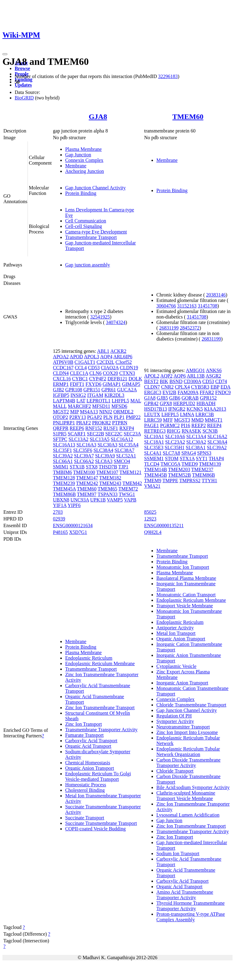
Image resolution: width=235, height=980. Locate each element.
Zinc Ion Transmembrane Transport (100, 708)
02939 (59, 519)
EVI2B (169, 392)
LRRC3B (205, 414)
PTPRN (120, 423)
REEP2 (199, 425)
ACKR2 (118, 351)
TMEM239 (64, 483)
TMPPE (170, 481)
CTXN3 (127, 373)
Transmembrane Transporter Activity (101, 730)
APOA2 (61, 357)
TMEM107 (107, 472)
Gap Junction (78, 155)
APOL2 (152, 376)
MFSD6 (119, 406)
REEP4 (214, 425)
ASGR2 (213, 376)
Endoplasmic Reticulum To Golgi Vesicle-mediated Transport (98, 776)
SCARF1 (77, 434)
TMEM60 (188, 117)
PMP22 (133, 417)
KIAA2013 (215, 409)
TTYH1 (209, 481)
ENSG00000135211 (164, 525)
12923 (150, 519)
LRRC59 (153, 420)
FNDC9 (223, 392)
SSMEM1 (154, 458)
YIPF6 (74, 505)
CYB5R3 (200, 387)
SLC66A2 (84, 461)
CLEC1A (79, 373)
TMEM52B (179, 475)
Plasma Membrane (84, 149)
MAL (136, 401)
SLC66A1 (63, 461)
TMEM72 (128, 489)
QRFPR (61, 428)
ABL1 (103, 351)
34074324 (116, 322)
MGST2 (61, 412)
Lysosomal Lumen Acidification (188, 815)
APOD (76, 357)
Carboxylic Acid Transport (91, 741)
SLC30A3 (108, 445)
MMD (197, 420)
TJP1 (123, 467)
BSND (176, 381)
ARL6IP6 (123, 357)
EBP (215, 387)
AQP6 (180, 376)
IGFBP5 (61, 395)
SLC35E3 (154, 447)
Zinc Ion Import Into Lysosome (187, 732)
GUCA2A (127, 390)
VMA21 (152, 486)
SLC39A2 (63, 456)
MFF (168, 420)
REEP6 (77, 428)
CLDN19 (129, 368)
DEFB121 (117, 379)
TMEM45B (156, 475)
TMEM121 (130, 472)
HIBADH (206, 403)
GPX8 (166, 403)
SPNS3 (204, 453)
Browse (22, 68)
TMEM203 (179, 470)
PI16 (185, 425)
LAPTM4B (64, 401)
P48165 (60, 532)
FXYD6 (94, 384)
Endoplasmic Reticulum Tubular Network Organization (188, 752)
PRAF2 (84, 423)
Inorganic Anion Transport (182, 683)
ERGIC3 (153, 392)
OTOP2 (61, 417)
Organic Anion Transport (90, 768)
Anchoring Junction (85, 171)
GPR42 (151, 403)
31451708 (207, 306)
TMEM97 (87, 494)
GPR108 (74, 390)
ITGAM (95, 395)
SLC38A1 (196, 447)
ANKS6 (214, 370)
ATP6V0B (63, 362)
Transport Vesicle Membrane (185, 606)
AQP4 (106, 357)
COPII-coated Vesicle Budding (95, 829)
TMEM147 (87, 478)
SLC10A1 (154, 436)
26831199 (169, 328)
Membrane (76, 166)
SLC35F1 (62, 450)
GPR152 (208, 398)
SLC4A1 (153, 453)
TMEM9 (153, 481)
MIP (74, 412)
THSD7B (108, 467)
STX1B (77, 467)
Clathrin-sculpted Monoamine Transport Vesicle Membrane (186, 796)
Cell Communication (86, 221)
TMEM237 (202, 470)
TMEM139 (210, 464)
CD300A (192, 381)
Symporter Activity (175, 721)
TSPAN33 (108, 494)
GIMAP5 (131, 384)
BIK (164, 381)
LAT (81, 401)
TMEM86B (64, 494)
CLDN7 (152, 387)
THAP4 (216, 458)
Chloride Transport (175, 771)
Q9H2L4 (153, 532)
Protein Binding (81, 193)
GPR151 (92, 390)
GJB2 (58, 390)
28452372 (190, 328)
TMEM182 (110, 478)
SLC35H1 (175, 447)
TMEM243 (110, 483)
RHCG (173, 431)
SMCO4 (122, 461)
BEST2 (151, 381)
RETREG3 (155, 431)
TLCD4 (152, 464)
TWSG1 (127, 494)
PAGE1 (151, 425)
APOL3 (91, 357)
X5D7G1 (78, 532)
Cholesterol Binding (85, 790)
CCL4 (81, 368)
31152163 (187, 306)
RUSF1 (111, 428)
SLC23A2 (175, 442)
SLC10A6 (175, 436)
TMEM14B (156, 470)
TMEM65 (107, 489)
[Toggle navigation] (5, 54)
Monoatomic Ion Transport (183, 567)
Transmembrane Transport (91, 237)
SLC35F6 (83, 450)
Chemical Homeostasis (88, 763)
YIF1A (60, 505)
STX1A (187, 458)
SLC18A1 (154, 442)
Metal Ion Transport (176, 633)
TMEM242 (87, 483)
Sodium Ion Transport (178, 853)
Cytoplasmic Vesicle (176, 666)
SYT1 (202, 458)
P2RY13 (77, 417)
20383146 (216, 295)
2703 (58, 512)
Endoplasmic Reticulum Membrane (100, 663)
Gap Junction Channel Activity (95, 188)
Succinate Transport (85, 818)
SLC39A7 (84, 456)
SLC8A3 (104, 461)
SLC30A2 (196, 442)
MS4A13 (89, 412)
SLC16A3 (86, 445)
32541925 (100, 317)
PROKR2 (101, 423)
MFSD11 (101, 406)
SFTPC (60, 439)
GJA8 (98, 117)
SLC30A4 (217, 442)
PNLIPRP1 (64, 423)
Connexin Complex (84, 160)
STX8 (91, 467)
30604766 (166, 306)
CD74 (221, 381)
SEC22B (95, 434)
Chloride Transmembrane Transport (191, 705)
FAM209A (188, 392)
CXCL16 (62, 379)
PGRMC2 (170, 425)
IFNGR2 (177, 409)
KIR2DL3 (114, 395)
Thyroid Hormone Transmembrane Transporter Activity (190, 906)
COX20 (110, 373)
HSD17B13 (156, 409)
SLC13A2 (78, 439)
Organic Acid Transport (88, 746)
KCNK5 (195, 409)
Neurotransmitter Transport (183, 727)
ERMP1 (61, 384)
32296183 (168, 76)
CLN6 (95, 373)
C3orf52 (124, 362)
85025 (150, 512)
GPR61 (109, 390)
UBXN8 (61, 500)
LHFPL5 (120, 401)
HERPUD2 (184, 403)
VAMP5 (115, 500)
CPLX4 (182, 387)
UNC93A (80, 500)
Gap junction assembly (88, 265)
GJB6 (175, 398)
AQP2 (166, 376)
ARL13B (196, 376)
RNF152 (94, 428)
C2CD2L (105, 362)
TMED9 (190, 464)
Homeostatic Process (86, 785)
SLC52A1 (126, 456)
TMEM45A (64, 489)
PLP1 (119, 417)
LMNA (187, 414)
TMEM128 (64, 478)
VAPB (130, 500)
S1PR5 (60, 434)
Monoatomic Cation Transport (186, 595)
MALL (60, 406)
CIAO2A (110, 368)
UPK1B (98, 500)
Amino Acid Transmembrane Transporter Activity (185, 895)
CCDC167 (63, 368)
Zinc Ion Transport (84, 724)
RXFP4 (127, 428)
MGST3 (182, 420)
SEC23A (132, 434)
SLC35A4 (129, 445)
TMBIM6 (62, 472)
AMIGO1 (195, 370)
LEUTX (152, 414)
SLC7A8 (172, 453)
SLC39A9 (105, 456)
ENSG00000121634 (73, 525)
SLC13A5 (100, 439)
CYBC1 (80, 379)
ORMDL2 (124, 412)
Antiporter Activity (175, 628)
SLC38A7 (124, 450)
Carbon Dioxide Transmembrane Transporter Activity (188, 763)
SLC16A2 (217, 436)
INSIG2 (78, 395)
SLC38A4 (103, 450)
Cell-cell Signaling (84, 226)
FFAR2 (207, 392)
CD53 (94, 368)
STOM (172, 458)
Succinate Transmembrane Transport (101, 823)
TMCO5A (170, 464)
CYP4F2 (98, 379)
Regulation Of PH (174, 716)
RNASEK (192, 431)
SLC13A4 (196, 436)
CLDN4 (61, 373)
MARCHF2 (80, 406)
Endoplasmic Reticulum (89, 658)
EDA (226, 387)
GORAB (190, 398)
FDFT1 (77, 384)
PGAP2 (95, 417)
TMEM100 (84, 472)
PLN (108, 417)
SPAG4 (189, 453)
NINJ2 (106, 412)
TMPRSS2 (190, 481)
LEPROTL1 (99, 401)
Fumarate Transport (84, 735)
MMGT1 (214, 420)
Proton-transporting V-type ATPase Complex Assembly (191, 917)
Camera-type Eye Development (96, 232)
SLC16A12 (122, 439)
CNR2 (168, 387)
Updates (23, 85)
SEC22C (114, 434)
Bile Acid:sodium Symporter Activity (193, 787)
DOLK (135, 379)
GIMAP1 (112, 384)
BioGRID (24, 98)
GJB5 (162, 398)
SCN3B (210, 431)
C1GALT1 (85, 362)
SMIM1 (61, 467)
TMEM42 (132, 483)
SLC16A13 (64, 445)
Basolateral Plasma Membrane (186, 578)
